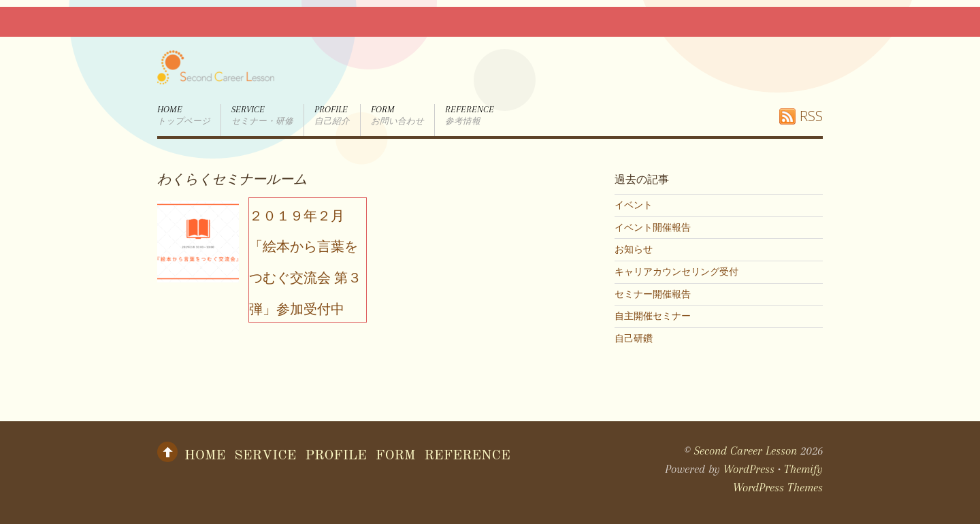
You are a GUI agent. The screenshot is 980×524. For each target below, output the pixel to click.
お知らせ (634, 249)
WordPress (749, 469)
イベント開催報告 (653, 227)
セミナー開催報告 (653, 294)
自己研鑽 (634, 338)
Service (262, 116)
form (397, 116)
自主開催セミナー (653, 316)
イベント (634, 205)
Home (184, 116)
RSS (811, 116)
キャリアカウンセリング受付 (676, 272)
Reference (470, 116)
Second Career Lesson (746, 451)
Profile (332, 116)
